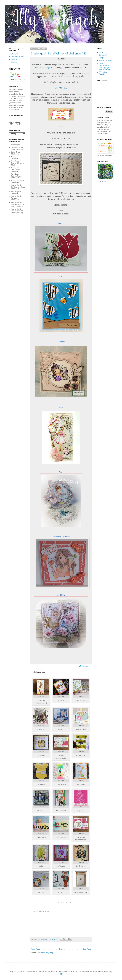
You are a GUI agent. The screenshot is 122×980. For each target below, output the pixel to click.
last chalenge (44, 68)
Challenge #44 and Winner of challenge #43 (59, 53)
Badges (102, 58)
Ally (61, 277)
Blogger (61, 974)
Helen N (14, 59)
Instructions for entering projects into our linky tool (105, 68)
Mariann (61, 223)
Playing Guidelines (106, 60)
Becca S (14, 62)
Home (61, 949)
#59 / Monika (61, 88)
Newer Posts (36, 949)
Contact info (103, 55)
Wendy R (14, 54)
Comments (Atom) (46, 953)
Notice (101, 63)
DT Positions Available (104, 73)
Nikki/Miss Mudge (17, 57)
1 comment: (53, 939)
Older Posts (87, 949)
